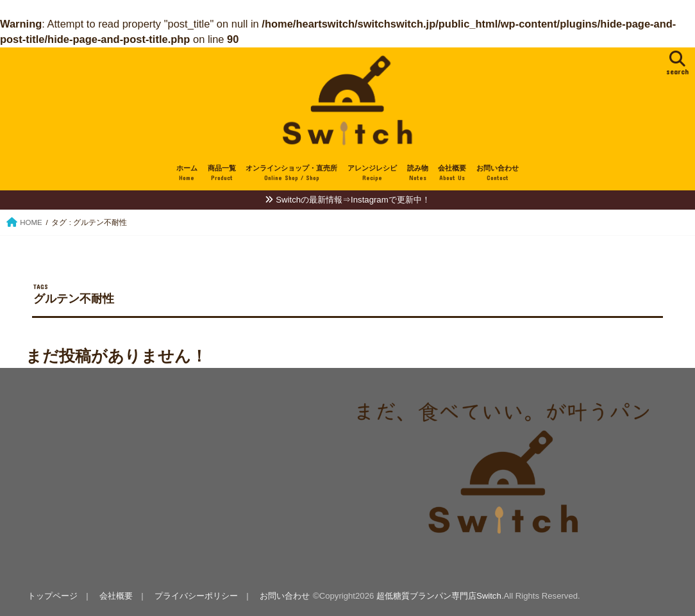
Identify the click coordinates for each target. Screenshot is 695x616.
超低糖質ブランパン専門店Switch (439, 596)
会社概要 (452, 173)
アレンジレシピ (372, 173)
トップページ (53, 596)
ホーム (187, 173)
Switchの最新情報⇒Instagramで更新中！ (353, 200)
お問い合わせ (498, 173)
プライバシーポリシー (196, 596)
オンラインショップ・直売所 (291, 173)
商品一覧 (222, 173)
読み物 (418, 173)
